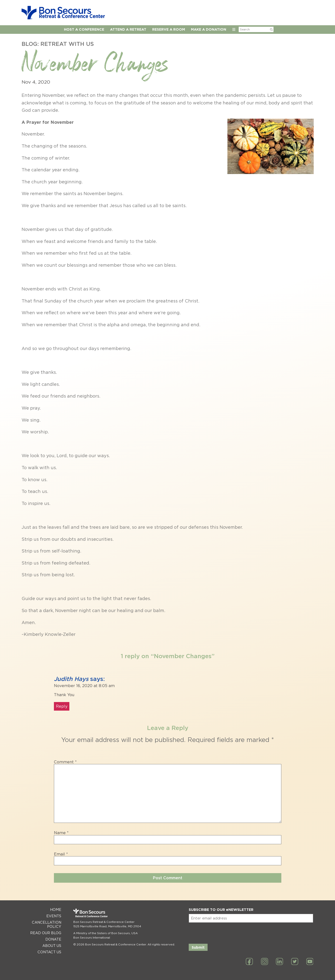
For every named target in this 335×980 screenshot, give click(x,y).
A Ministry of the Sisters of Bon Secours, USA (105, 933)
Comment (65, 762)
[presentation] (226, 932)
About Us (52, 946)
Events (54, 916)
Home (56, 910)
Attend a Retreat (128, 29)
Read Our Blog (46, 933)
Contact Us (49, 952)
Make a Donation (209, 29)
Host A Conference (84, 29)
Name (61, 833)
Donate (53, 939)
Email (61, 854)
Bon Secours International (92, 938)
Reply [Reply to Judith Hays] (62, 706)
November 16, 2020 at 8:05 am (84, 686)
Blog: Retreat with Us (58, 44)
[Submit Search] (271, 29)
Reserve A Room (169, 29)
